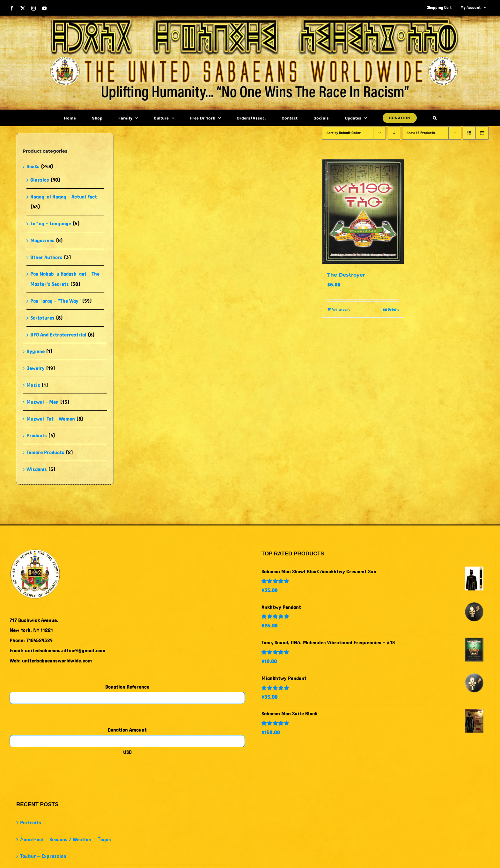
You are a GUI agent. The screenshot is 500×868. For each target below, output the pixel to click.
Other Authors (46, 257)
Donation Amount (127, 730)
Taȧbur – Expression (43, 856)
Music (33, 385)
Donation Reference (127, 687)
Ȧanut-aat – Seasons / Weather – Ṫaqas (66, 839)
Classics (40, 180)
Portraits (31, 823)
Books (33, 166)
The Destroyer (346, 275)
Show (421, 133)
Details (393, 309)
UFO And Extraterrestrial (58, 335)
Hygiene (36, 351)
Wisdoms (37, 469)
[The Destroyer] (363, 211)
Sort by (344, 133)
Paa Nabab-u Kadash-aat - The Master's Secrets (65, 279)
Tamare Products (45, 452)
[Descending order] (394, 133)
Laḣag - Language (51, 224)
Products (37, 435)
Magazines (42, 240)
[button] (435, 118)
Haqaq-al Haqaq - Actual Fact (64, 197)
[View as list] (482, 133)
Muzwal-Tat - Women (51, 419)
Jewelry (36, 368)
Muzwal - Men (43, 402)
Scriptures (42, 318)
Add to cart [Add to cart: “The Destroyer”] (341, 309)
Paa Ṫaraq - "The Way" (55, 301)
